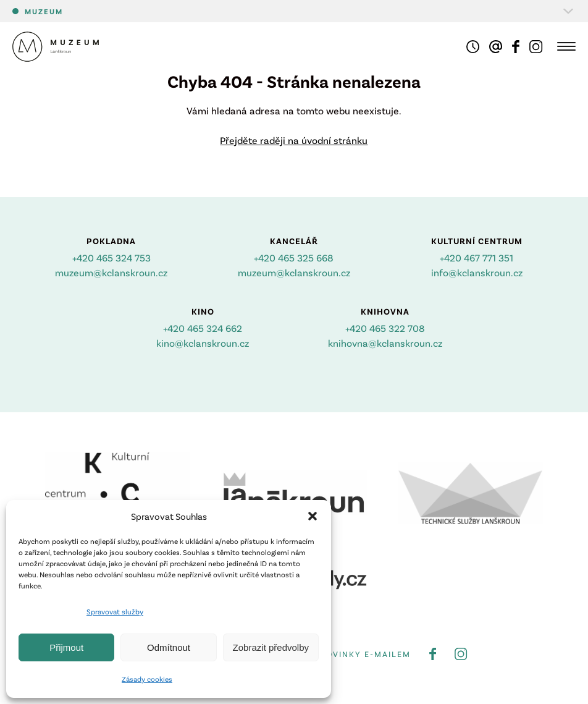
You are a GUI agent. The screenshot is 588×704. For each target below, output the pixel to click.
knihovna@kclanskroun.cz (385, 343)
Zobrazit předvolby (271, 647)
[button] (313, 516)
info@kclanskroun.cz (477, 272)
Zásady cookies (147, 679)
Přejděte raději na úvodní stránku (294, 140)
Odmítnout (169, 647)
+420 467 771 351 (477, 257)
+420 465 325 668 (294, 257)
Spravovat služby (115, 611)
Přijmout (66, 647)
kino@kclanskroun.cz (203, 343)
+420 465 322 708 (385, 328)
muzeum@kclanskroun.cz (111, 272)
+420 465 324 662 (203, 328)
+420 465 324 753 (111, 257)
